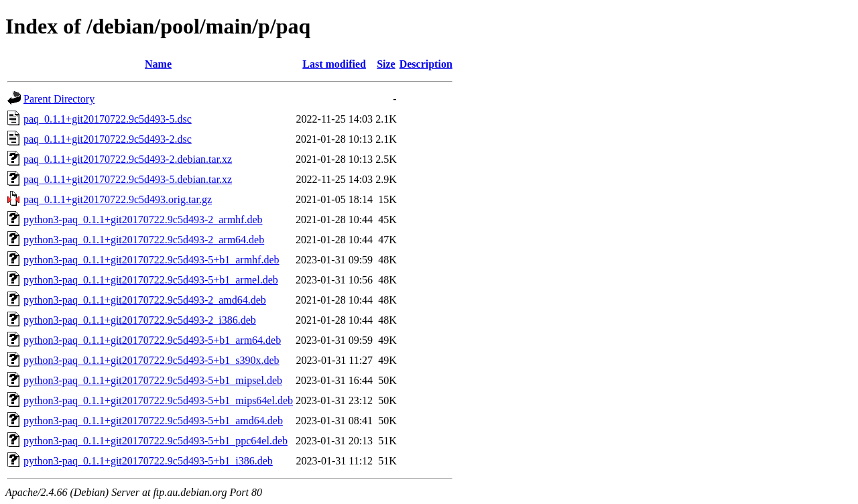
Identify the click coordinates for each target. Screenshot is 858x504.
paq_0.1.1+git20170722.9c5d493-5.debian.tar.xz (128, 179)
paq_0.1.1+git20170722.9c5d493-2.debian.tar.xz (128, 159)
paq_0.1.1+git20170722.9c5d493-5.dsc (108, 119)
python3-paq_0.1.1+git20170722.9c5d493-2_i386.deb (140, 320)
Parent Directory (59, 99)
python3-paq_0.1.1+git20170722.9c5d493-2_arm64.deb (144, 240)
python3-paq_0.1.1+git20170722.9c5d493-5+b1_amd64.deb (153, 421)
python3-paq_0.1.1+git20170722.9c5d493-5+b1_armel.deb (151, 280)
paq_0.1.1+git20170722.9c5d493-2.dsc (108, 139)
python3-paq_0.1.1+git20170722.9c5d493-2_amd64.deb (145, 300)
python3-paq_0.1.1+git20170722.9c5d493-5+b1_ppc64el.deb (156, 441)
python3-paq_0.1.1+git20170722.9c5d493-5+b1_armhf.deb (151, 260)
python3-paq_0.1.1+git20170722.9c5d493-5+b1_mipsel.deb (153, 380)
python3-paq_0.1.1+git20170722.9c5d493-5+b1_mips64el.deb (158, 400)
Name (158, 64)
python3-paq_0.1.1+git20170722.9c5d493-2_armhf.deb (143, 219)
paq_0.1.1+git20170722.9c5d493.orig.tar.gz (118, 199)
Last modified (334, 64)
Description (426, 64)
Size (386, 64)
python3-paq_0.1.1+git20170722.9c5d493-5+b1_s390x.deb (151, 360)
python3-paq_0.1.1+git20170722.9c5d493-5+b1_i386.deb (148, 461)
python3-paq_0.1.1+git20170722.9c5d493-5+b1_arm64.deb (152, 340)
